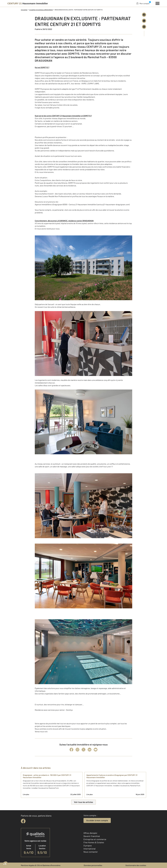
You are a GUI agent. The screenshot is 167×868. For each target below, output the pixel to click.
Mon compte (143, 3)
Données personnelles (93, 865)
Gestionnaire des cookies (136, 865)
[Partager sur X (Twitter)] (144, 21)
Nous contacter (91, 852)
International (89, 849)
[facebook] (23, 821)
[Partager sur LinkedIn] (144, 27)
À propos (88, 846)
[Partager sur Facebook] (144, 15)
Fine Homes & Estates (94, 842)
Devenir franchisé (92, 836)
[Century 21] (28, 3)
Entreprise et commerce (95, 839)
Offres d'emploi (90, 833)
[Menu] (158, 3)
